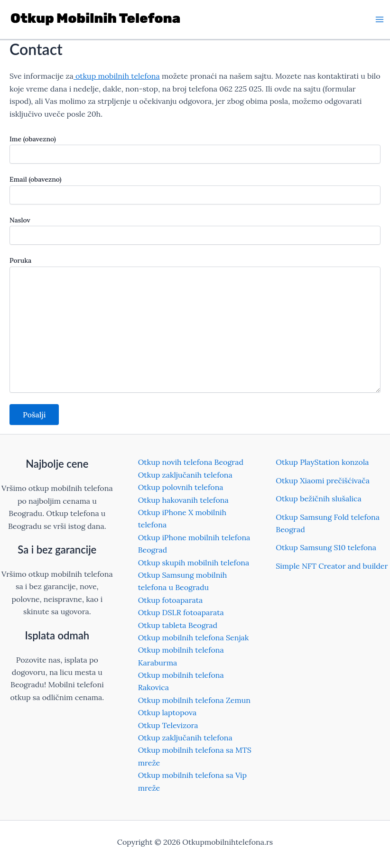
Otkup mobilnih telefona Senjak (194, 637)
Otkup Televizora (168, 725)
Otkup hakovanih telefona (183, 500)
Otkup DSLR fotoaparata (181, 612)
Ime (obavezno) (195, 149)
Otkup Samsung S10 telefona (326, 547)
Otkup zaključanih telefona (185, 475)
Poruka (195, 325)
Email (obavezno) (195, 189)
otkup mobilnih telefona (117, 76)
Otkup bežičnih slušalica (319, 499)
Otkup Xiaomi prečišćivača (323, 480)
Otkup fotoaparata (171, 600)
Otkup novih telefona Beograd (191, 462)
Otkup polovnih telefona (181, 487)
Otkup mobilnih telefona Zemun (194, 700)
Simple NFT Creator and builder (332, 566)
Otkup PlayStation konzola (322, 462)
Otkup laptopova (167, 712)
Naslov (195, 230)
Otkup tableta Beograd (178, 625)
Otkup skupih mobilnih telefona (194, 563)
